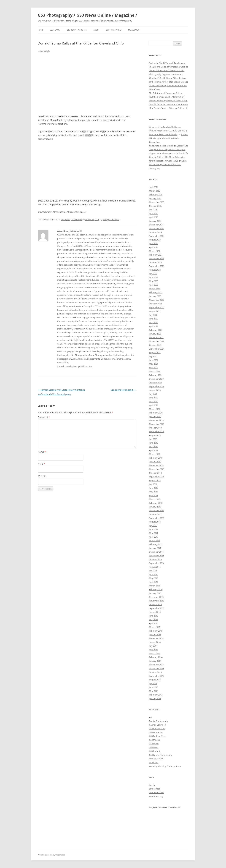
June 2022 (154, 319)
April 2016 (154, 582)
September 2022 (157, 307)
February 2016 (156, 589)
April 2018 (154, 495)
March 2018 (155, 499)
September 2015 (157, 608)
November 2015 (157, 601)
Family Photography (159, 721)
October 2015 (155, 604)
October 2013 (155, 672)
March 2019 (155, 454)
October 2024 (155, 232)
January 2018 (155, 507)
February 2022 (156, 330)
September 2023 (157, 266)
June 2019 (154, 443)
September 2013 (157, 676)
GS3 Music (154, 744)
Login (96, 30)
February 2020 (156, 413)
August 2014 (155, 642)
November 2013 (157, 668)
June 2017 (154, 529)
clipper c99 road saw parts (161, 153)
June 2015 (154, 616)
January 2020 (155, 416)
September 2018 (157, 477)
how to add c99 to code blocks (163, 134)
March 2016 (155, 586)
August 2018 (155, 480)
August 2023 (155, 270)
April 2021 (154, 368)
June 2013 (154, 687)
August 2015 (155, 612)
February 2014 (156, 657)
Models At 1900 (156, 759)
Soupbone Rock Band (123, 390)
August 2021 (155, 353)
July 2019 (153, 439)
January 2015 (155, 635)
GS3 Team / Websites (77, 30)
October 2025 (155, 206)
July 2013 (153, 683)
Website (42, 476)
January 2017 (155, 548)
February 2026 (156, 195)
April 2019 (154, 450)
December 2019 (156, 420)
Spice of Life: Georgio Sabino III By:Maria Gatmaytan (169, 138)
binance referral (156, 127)
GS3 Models (155, 740)
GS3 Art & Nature (157, 729)
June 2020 (154, 398)
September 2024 (157, 236)
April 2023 (154, 285)
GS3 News (65, 220)
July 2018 (153, 484)
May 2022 (154, 322)
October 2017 (155, 514)
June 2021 (154, 360)
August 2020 (155, 390)
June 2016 (154, 574)
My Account (134, 30)
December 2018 (156, 465)
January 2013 (155, 698)
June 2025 (154, 213)
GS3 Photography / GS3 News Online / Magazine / (87, 15)
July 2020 (153, 394)
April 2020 (154, 405)
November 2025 (157, 202)
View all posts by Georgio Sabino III (75, 366)
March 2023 (155, 289)
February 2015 (156, 631)
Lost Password (114, 30)
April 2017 (154, 537)
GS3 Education (156, 732)
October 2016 (155, 559)
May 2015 (154, 620)
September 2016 (157, 563)
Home (40, 30)
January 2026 (155, 198)
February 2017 (156, 544)
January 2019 (155, 462)
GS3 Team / (55, 30)
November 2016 (157, 556)
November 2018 (157, 469)
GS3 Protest (76, 220)
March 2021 (155, 371)
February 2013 (156, 695)
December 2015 (156, 597)
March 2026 (155, 191)
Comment (44, 417)
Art (151, 717)
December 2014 (156, 638)
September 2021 (157, 349)
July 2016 (153, 571)
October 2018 (155, 473)
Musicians (154, 762)
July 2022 (153, 315)
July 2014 (153, 646)
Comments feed (157, 792)
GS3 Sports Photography (161, 755)
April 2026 (154, 187)
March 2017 (155, 541)
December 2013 (156, 665)
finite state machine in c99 (161, 146)
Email (42, 464)
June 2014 (154, 650)
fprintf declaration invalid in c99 (164, 161)
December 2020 (156, 379)
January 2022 (155, 334)
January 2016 (155, 593)
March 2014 (155, 653)
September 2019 (157, 431)
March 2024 (155, 251)
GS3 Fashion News (158, 736)
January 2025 (155, 221)
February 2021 (156, 375)
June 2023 (154, 277)
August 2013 (155, 680)
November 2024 (157, 228)
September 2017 (157, 518)
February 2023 (156, 292)
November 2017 (157, 510)
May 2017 (154, 533)
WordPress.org (156, 796)
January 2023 (155, 296)
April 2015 (154, 623)
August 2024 (155, 240)
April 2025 (154, 217)
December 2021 (156, 337)
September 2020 (157, 386)
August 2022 (155, 311)
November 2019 (157, 424)
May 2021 (154, 364)
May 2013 (154, 691)
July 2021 (153, 356)
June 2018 (154, 488)
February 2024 (156, 255)
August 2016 (155, 567)
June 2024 (154, 243)
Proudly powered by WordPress (51, 855)
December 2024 (156, 225)
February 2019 (156, 458)
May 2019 (154, 447)
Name (42, 452)
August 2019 (155, 435)
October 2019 (155, 428)
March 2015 (155, 627)
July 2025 (153, 210)
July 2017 (153, 526)
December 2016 (156, 552)
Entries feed (155, 789)
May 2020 (154, 401)
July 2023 (153, 274)
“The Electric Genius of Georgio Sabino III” (168, 108)
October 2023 (155, 262)
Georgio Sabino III (111, 220)
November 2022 (157, 300)
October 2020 (155, 383)
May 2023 (154, 281)
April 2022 (154, 326)
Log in (152, 785)
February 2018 (156, 503)
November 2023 (157, 259)
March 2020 (155, 409)
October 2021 (155, 345)
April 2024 (154, 247)
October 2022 (155, 304)
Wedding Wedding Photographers (165, 766)
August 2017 (155, 522)
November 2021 (157, 341)
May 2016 (154, 578)
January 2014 (155, 661)
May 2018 (154, 492)
